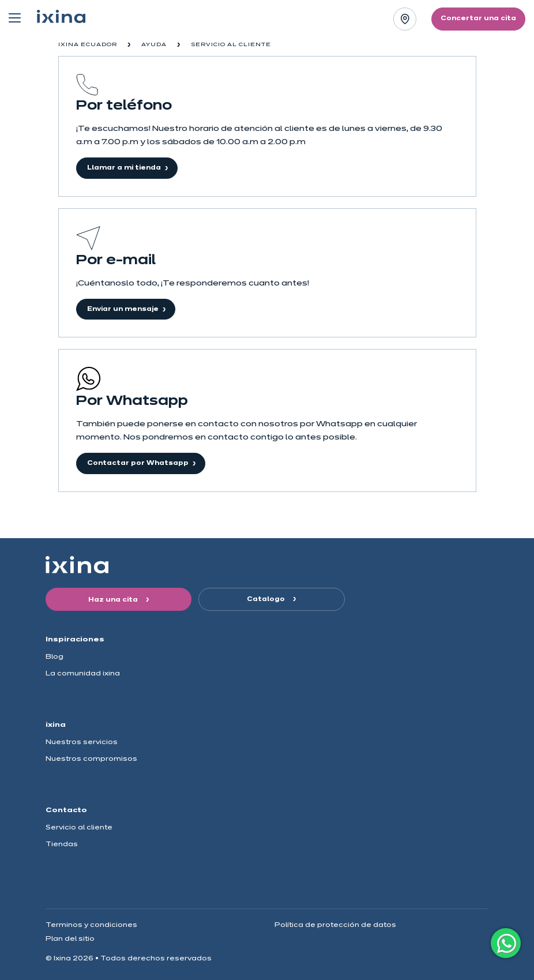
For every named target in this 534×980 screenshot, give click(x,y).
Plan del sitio (70, 939)
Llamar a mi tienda (124, 168)
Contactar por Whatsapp (138, 463)
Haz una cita (114, 600)
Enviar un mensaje (123, 309)
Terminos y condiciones (91, 925)
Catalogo (267, 599)
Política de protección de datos (335, 925)
